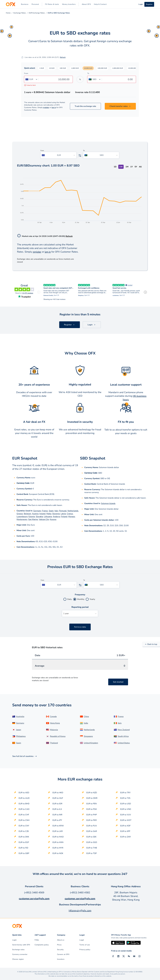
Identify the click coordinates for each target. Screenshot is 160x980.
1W (121, 167)
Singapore (88, 736)
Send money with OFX (21, 945)
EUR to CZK (24, 831)
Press (59, 945)
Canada (53, 717)
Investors (61, 959)
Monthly (81, 599)
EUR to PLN (92, 826)
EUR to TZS (125, 798)
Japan (19, 730)
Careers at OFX (63, 954)
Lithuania (48, 517)
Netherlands (73, 511)
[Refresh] (22, 57)
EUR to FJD (23, 848)
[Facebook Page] (113, 956)
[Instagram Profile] (139, 956)
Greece (20, 514)
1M (127, 167)
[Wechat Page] (129, 956)
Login (14, 940)
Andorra (56, 517)
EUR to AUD (24, 798)
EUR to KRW (58, 826)
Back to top (151, 644)
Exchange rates (18, 950)
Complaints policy (42, 945)
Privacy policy (85, 950)
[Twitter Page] (124, 956)
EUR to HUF (58, 798)
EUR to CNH (24, 820)
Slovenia (56, 514)
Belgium (27, 514)
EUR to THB (92, 848)
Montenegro (22, 519)
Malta (49, 514)
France (45, 511)
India (86, 723)
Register (149, 4)
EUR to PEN (92, 804)
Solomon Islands (108, 503)
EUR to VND (126, 809)
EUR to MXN (58, 842)
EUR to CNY (24, 826)
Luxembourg (22, 517)
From (26, 73)
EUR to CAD (24, 809)
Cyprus (70, 514)
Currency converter (20, 954)
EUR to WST (126, 820)
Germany (37, 511)
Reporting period (80, 607)
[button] (42, 68)
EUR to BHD (24, 804)
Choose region (18, 959)
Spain (51, 511)
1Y (132, 167)
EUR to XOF (125, 826)
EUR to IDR (57, 804)
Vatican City (44, 519)
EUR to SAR (92, 831)
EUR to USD (126, 804)
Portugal (63, 511)
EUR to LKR (58, 831)
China (86, 717)
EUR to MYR (58, 848)
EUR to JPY (57, 820)
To (88, 73)
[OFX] (11, 4)
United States (124, 743)
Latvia (63, 514)
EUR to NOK (58, 853)
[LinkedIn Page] (118, 956)
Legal (82, 940)
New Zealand (124, 730)
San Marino (33, 519)
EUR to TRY (125, 793)
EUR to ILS (57, 809)
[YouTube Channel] (134, 956)
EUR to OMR (92, 798)
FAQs (37, 940)
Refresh (63, 57)
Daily (69, 599)
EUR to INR (57, 815)
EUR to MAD (58, 837)
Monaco (72, 517)
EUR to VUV (126, 815)
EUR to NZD (92, 793)
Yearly (92, 599)
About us (61, 940)
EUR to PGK (92, 809)
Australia (20, 717)
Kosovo (53, 519)
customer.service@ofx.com (34, 899)
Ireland (42, 514)
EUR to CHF (24, 815)
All (140, 167)
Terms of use (85, 945)
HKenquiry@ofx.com (80, 911)
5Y (136, 167)
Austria (35, 514)
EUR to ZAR (125, 837)
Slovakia (39, 517)
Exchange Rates (20, 13)
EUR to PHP (92, 815)
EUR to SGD (92, 842)
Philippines (21, 736)
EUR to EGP (24, 842)
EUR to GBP (24, 853)
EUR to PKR (92, 820)
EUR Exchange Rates (37, 13)
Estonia (32, 517)
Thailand (54, 743)
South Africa (123, 736)
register (46, 107)
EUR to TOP (92, 853)
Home (8, 13)
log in (54, 107)
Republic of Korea (58, 736)
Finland (64, 517)
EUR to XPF (125, 831)
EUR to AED (24, 793)
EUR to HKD (58, 793)
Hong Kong (55, 723)
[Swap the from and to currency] (80, 79)
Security (60, 950)
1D (115, 167)
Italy (56, 511)
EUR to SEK (91, 837)
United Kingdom (91, 743)
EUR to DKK (24, 837)
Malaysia (54, 730)
